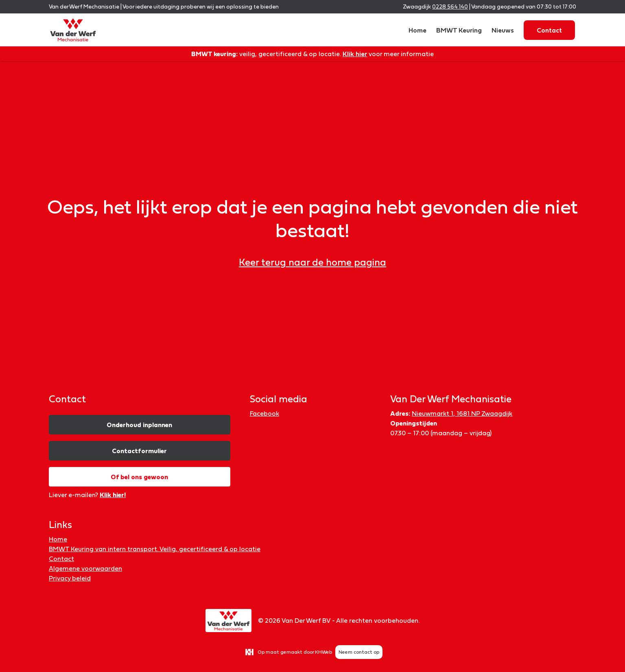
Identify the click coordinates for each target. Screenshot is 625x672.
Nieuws (503, 30)
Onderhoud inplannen (139, 425)
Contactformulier (139, 451)
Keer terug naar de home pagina (312, 262)
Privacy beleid (70, 578)
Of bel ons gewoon (139, 477)
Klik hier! (113, 495)
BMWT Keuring (459, 30)
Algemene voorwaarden (85, 568)
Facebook (264, 413)
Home (417, 30)
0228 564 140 (450, 7)
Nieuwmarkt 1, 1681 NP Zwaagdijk (462, 413)
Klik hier (355, 54)
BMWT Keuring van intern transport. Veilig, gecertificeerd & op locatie (155, 549)
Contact (549, 30)
